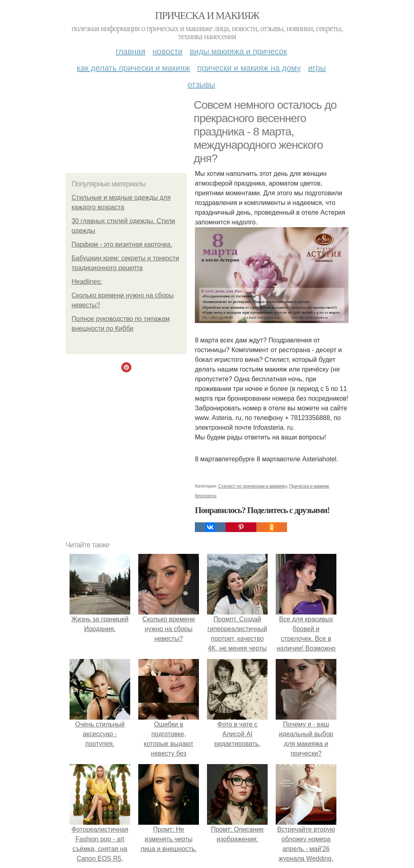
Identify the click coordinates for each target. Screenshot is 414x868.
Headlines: (87, 282)
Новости (167, 51)
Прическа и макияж (207, 16)
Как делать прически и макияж (133, 68)
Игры (317, 68)
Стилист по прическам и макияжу (252, 486)
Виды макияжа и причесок (238, 51)
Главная (130, 51)
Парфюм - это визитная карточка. (122, 244)
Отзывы (201, 84)
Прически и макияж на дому (249, 68)
